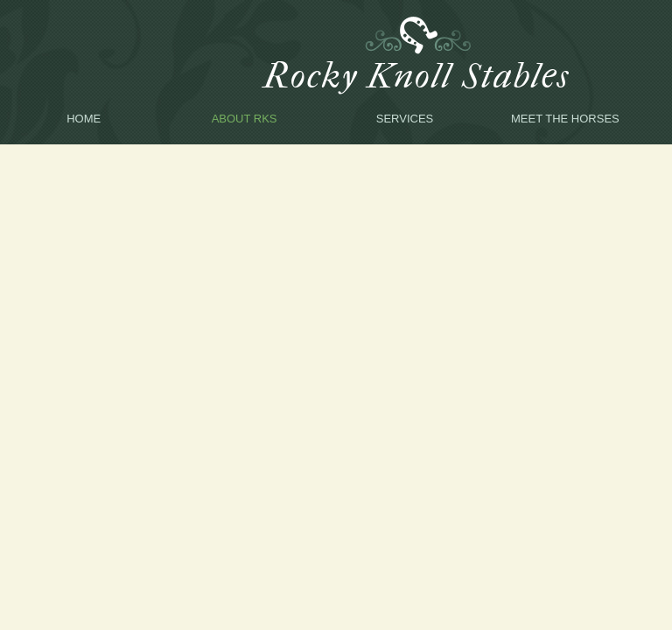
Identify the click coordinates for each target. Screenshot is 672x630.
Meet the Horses (565, 119)
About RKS (245, 119)
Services (405, 119)
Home (84, 119)
